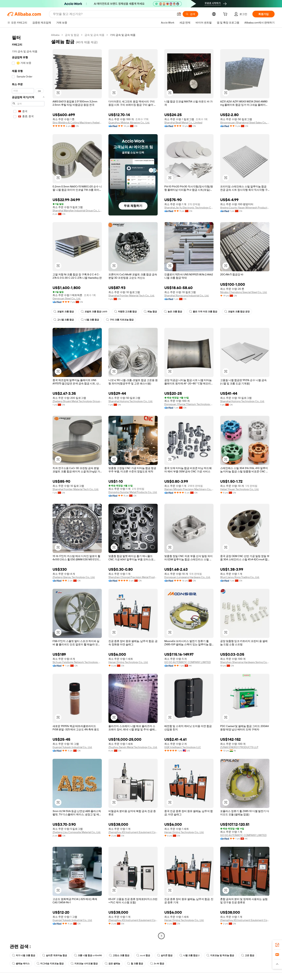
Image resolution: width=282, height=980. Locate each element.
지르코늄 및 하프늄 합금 (220, 955)
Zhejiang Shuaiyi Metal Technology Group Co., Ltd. (77, 401)
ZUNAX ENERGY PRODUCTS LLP (239, 747)
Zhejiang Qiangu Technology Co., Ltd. (74, 577)
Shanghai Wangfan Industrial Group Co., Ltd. (77, 210)
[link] (277, 945)
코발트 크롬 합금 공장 (237, 312)
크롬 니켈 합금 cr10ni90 (88, 955)
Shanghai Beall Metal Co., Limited (183, 123)
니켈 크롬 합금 (90, 320)
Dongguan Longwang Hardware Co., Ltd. (187, 577)
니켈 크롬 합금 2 (189, 955)
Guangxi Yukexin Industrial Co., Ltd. (72, 747)
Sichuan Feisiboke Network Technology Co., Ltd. (77, 662)
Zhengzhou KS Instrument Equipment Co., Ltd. (133, 832)
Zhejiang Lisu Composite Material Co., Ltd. (77, 832)
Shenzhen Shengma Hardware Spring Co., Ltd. (245, 662)
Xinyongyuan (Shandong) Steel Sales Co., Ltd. (245, 123)
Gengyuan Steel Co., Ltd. (67, 298)
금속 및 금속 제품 (94, 35)
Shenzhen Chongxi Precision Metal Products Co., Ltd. (133, 577)
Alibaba (55, 35)
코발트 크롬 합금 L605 (94, 312)
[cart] (226, 15)
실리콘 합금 (165, 955)
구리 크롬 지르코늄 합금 (120, 320)
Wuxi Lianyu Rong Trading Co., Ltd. (240, 577)
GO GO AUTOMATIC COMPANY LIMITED (188, 662)
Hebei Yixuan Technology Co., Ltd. (240, 489)
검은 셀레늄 (112, 964)
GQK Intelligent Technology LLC (183, 747)
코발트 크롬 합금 (64, 312)
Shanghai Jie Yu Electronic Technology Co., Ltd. (189, 208)
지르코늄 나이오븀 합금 (84, 964)
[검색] (190, 14)
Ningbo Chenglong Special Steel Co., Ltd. (244, 292)
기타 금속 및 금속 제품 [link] (123, 35)
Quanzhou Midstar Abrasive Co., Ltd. (129, 123)
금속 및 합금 (72, 35)
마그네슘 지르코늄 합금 (50, 964)
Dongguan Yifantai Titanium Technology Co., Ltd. (189, 404)
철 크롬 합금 (135, 964)
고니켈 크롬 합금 (64, 320)
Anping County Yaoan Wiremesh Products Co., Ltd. (245, 208)
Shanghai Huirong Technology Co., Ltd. (131, 401)
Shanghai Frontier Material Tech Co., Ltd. (131, 295)
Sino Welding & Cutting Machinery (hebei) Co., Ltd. (77, 123)
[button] (179, 14)
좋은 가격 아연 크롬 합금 (203, 312)
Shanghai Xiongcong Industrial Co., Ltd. (187, 295)
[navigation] (28, 486)
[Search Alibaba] (113, 14)
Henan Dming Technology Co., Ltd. (128, 662)
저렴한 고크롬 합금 (125, 312)
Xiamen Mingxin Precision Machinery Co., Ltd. (189, 489)
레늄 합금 (150, 312)
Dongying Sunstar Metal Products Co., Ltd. (133, 492)
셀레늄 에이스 (21, 964)
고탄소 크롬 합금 (119, 955)
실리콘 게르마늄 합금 (55, 955)
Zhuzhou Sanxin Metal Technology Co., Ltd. (133, 747)
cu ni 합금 (143, 955)
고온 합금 (248, 955)
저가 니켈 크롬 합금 (24, 955)
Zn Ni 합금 (157, 964)
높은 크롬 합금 (173, 312)
